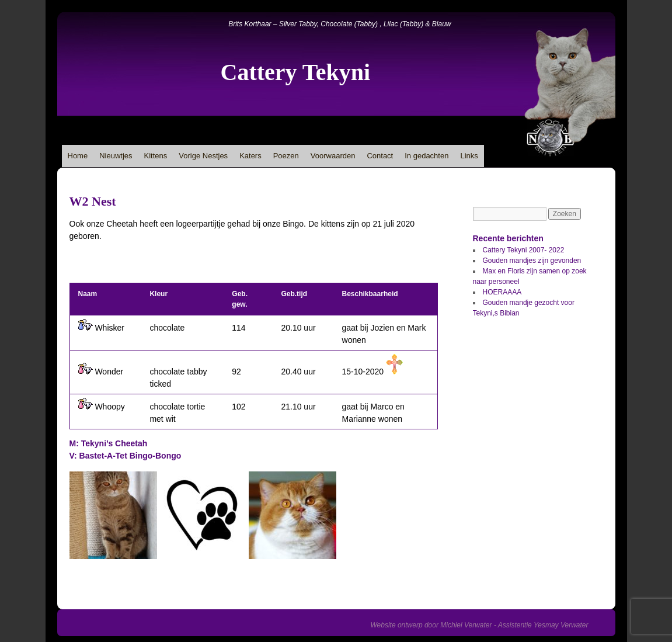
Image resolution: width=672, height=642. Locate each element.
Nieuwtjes (116, 156)
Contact (380, 156)
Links (469, 156)
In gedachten (426, 156)
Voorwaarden (333, 156)
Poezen (286, 156)
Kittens (156, 156)
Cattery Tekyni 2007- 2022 (524, 250)
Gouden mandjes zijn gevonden (532, 261)
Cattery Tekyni (296, 72)
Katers (250, 156)
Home (78, 156)
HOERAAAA (502, 292)
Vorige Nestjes (203, 156)
